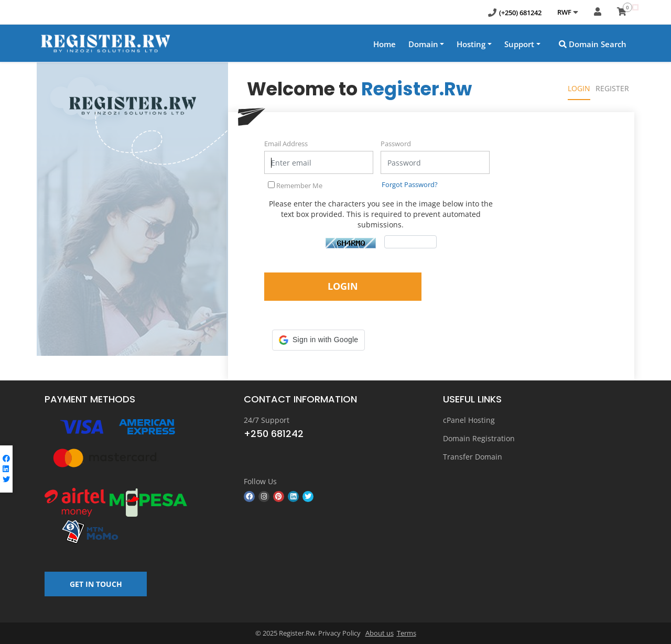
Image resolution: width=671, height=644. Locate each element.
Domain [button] (423, 44)
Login (579, 88)
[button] (318, 340)
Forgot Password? (410, 184)
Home (385, 44)
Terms (407, 633)
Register (612, 88)
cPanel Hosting (469, 420)
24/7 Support (267, 420)
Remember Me (295, 185)
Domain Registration (479, 438)
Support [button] (519, 44)
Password (396, 144)
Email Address (286, 144)
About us (380, 633)
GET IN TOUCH (96, 584)
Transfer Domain (473, 457)
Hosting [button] (471, 44)
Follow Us (260, 481)
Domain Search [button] (593, 44)
